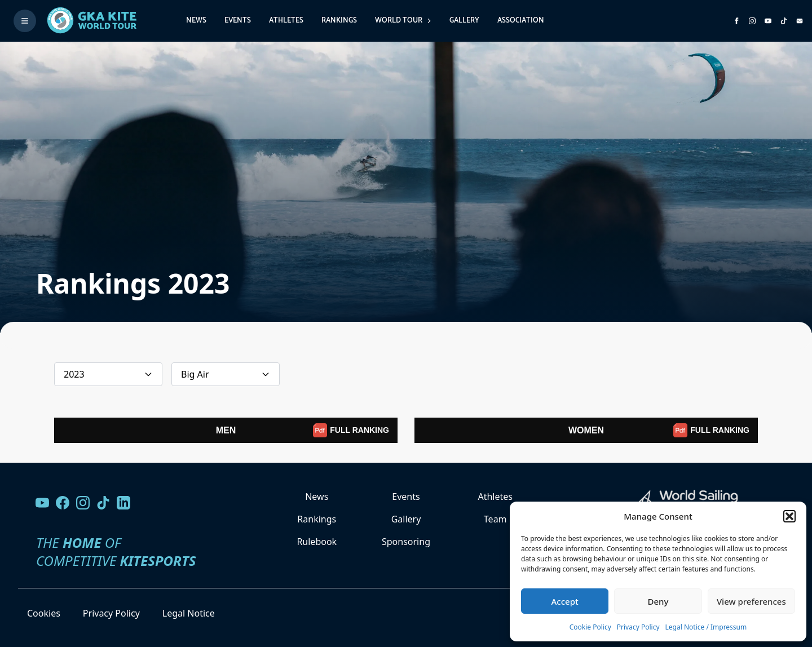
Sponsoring (406, 542)
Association (521, 21)
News (196, 21)
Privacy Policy (638, 627)
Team (495, 519)
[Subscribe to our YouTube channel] (768, 21)
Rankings (339, 21)
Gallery (464, 21)
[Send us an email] (800, 21)
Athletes (286, 21)
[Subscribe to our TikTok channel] (784, 21)
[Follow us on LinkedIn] (123, 503)
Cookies (44, 613)
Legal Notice (189, 613)
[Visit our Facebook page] (63, 503)
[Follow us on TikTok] (103, 503)
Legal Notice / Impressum (706, 627)
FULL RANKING (351, 430)
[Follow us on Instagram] (752, 21)
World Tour (403, 21)
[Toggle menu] (25, 21)
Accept (565, 601)
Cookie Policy (590, 627)
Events (238, 21)
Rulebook (317, 542)
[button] (789, 516)
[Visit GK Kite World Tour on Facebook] (736, 21)
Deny (658, 601)
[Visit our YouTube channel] (42, 503)
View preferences (751, 601)
